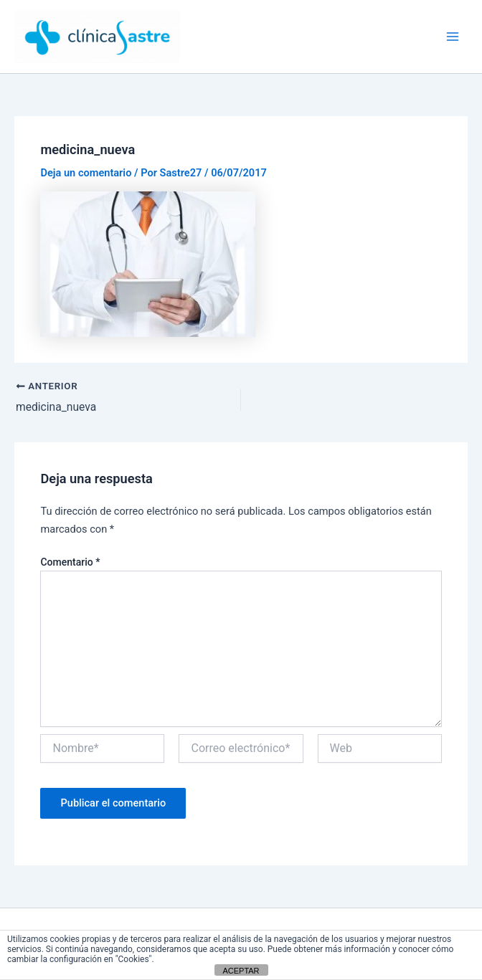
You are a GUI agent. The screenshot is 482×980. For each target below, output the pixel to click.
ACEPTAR (241, 971)
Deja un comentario (86, 173)
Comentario (70, 562)
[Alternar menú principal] (453, 37)
